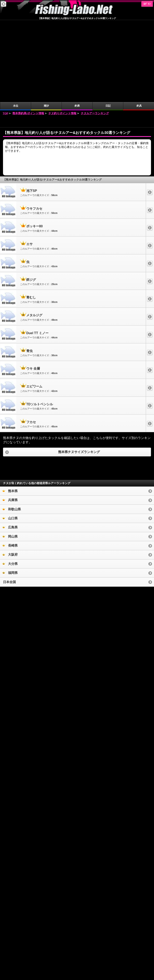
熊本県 (10, 409)
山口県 (10, 436)
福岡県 (10, 491)
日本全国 (9, 500)
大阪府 (10, 473)
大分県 (10, 482)
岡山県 (10, 455)
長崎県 (10, 464)
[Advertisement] (77, 39)
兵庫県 (10, 418)
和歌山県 (11, 427)
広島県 (10, 445)
